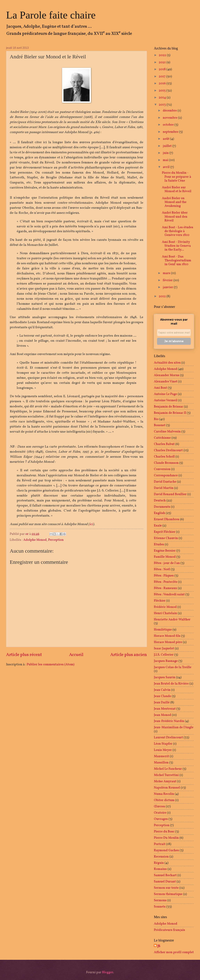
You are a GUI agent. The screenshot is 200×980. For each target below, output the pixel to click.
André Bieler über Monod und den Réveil (175, 217)
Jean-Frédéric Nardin (169, 721)
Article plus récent (24, 655)
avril (167, 167)
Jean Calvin (162, 690)
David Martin (164, 488)
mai (166, 160)
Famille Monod (165, 557)
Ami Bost (161, 388)
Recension (161, 857)
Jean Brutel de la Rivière (171, 684)
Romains (160, 869)
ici (91, 524)
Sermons (160, 900)
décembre (170, 111)
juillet (168, 146)
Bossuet (160, 425)
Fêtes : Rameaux (165, 588)
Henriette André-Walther (172, 620)
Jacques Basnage (166, 661)
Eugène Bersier (165, 551)
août (166, 139)
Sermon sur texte (166, 888)
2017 (163, 76)
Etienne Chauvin (166, 538)
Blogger (108, 972)
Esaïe (158, 526)
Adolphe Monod (35, 540)
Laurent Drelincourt (168, 737)
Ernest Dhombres (167, 519)
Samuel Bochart (165, 875)
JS (159, 946)
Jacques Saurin (165, 677)
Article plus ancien (129, 655)
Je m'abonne (174, 341)
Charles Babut (164, 444)
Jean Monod (163, 715)
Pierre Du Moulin (166, 838)
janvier (168, 287)
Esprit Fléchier (165, 532)
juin (166, 153)
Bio (156, 419)
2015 (163, 91)
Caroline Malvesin (167, 432)
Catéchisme (162, 438)
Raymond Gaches (166, 850)
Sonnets (160, 907)
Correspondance (166, 475)
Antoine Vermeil (166, 400)
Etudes (159, 544)
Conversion (162, 469)
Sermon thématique (168, 894)
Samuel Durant (165, 882)
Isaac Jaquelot (164, 648)
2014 (163, 98)
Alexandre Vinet (166, 382)
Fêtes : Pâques (164, 576)
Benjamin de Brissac (169, 407)
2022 (163, 55)
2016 (163, 83)
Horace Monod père (168, 642)
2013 (163, 105)
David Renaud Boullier (170, 494)
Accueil (76, 655)
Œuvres (159, 806)
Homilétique (163, 630)
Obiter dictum (164, 800)
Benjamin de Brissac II (170, 413)
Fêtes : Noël (162, 569)
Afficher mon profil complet (174, 952)
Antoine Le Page (165, 394)
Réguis (159, 863)
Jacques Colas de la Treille (173, 667)
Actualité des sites (167, 363)
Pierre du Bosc (164, 832)
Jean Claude (163, 696)
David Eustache (165, 482)
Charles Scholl (164, 457)
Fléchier (160, 601)
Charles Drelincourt (168, 450)
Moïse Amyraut (165, 781)
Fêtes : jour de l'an (167, 563)
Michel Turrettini (166, 775)
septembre (171, 132)
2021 (163, 62)
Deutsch (160, 501)
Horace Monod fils (167, 636)
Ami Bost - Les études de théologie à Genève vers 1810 (178, 231)
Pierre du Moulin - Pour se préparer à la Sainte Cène (177, 177)
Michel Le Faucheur (168, 769)
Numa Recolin (164, 794)
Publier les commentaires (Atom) (51, 664)
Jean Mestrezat (165, 709)
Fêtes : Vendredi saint (169, 594)
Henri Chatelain (165, 613)
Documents (162, 507)
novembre (170, 118)
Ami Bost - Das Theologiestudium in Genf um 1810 (177, 260)
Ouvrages (161, 819)
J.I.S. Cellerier (164, 655)
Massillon (161, 763)
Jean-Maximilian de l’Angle (174, 727)
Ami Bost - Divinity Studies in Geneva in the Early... (176, 246)
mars (167, 273)
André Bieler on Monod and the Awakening (174, 202)
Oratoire (160, 813)
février (168, 280)
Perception (56, 540)
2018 (163, 69)
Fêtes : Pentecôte (166, 582)
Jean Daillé (162, 702)
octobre (169, 125)
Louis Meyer (163, 750)
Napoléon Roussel (167, 788)
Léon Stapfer (163, 744)
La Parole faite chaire (51, 15)
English (159, 513)
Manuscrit (161, 756)
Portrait (160, 844)
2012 (163, 296)
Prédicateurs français (169, 930)
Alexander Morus (167, 375)
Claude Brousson (166, 463)
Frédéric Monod (165, 607)
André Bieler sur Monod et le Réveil (177, 189)
